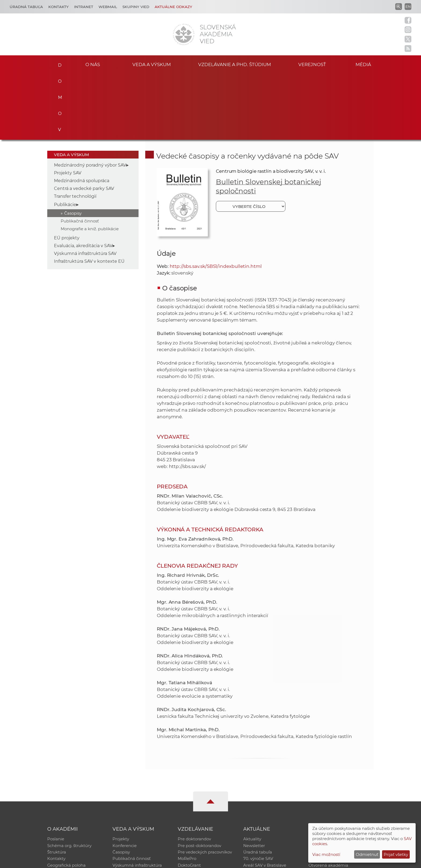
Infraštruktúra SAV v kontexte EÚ (89, 195)
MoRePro (187, 793)
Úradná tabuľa (258, 786)
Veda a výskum (152, 64)
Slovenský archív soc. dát (333, 779)
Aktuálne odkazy (173, 7)
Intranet (84, 7)
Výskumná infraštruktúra (137, 800)
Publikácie (65, 138)
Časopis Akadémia (327, 793)
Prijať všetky (396, 854)
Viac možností (326, 854)
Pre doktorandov (194, 772)
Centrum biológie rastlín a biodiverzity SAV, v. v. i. (271, 105)
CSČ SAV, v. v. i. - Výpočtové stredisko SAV (127, 861)
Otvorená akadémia (329, 800)
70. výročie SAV (258, 793)
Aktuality (252, 772)
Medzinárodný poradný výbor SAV (90, 98)
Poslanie (56, 772)
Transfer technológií (75, 130)
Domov (58, 63)
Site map (290, 861)
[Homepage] (184, 34)
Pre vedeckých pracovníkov (205, 786)
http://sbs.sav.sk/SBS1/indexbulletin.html (216, 200)
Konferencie (125, 779)
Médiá (366, 64)
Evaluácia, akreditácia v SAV (83, 179)
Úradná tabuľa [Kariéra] (26, 7)
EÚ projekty (67, 171)
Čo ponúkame (257, 807)
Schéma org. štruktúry (69, 779)
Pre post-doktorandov (199, 779)
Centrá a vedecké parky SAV (84, 122)
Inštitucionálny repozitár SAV (337, 772)
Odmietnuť (367, 854)
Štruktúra (57, 786)
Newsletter (254, 779)
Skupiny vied (136, 7)
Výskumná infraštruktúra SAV (85, 187)
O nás (93, 64)
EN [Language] (408, 6)
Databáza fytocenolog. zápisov (339, 786)
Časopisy (73, 147)
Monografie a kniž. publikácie (90, 162)
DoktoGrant (189, 800)
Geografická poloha (67, 800)
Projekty (121, 772)
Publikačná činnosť (80, 154)
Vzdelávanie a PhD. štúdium (234, 64)
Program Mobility (195, 807)
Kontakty (59, 7)
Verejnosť (312, 64)
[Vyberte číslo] (251, 140)
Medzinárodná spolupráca (82, 114)
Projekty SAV (68, 106)
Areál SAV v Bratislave (265, 800)
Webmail (108, 7)
